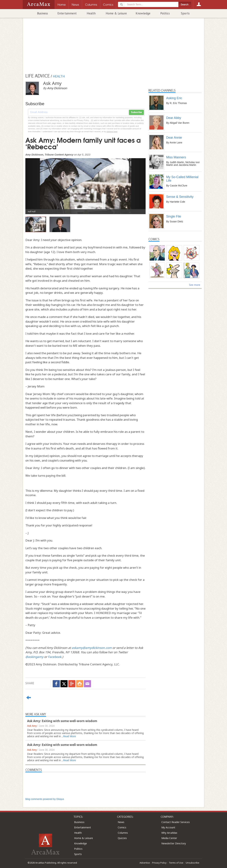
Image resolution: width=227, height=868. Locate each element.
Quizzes (122, 838)
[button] (34, 183)
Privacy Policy (159, 863)
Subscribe (136, 112)
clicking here (112, 132)
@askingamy (34, 657)
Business (42, 13)
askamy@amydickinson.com (92, 648)
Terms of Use (176, 863)
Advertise (145, 863)
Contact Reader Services (176, 822)
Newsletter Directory (174, 843)
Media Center (169, 838)
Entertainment (67, 13)
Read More (70, 736)
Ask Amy (32, 726)
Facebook (55, 657)
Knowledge (143, 13)
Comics (122, 827)
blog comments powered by (45, 799)
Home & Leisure (116, 13)
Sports (185, 13)
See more (195, 285)
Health (91, 13)
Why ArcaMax (169, 833)
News (121, 822)
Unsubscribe (193, 863)
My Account (168, 827)
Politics (165, 13)
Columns (123, 833)
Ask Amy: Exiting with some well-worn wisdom (62, 721)
